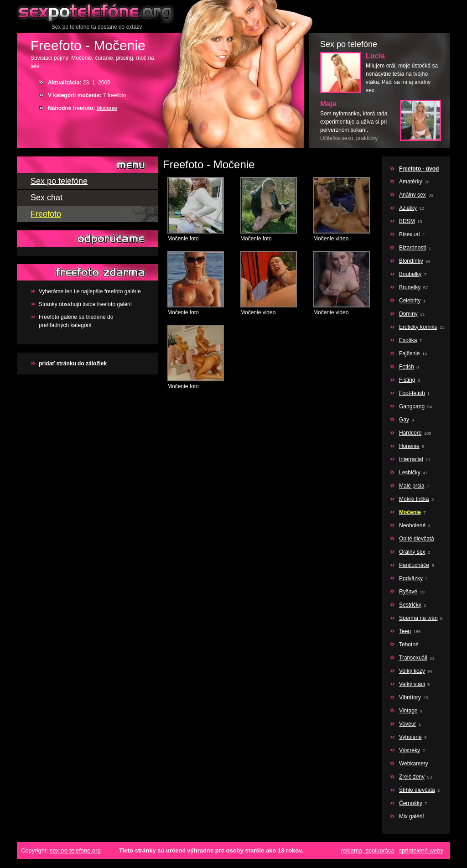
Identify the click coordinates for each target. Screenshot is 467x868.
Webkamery (414, 764)
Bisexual (409, 234)
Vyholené (410, 737)
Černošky (411, 803)
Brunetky (410, 287)
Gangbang (412, 406)
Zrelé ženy (412, 777)
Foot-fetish (412, 393)
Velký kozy (412, 671)
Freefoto (46, 214)
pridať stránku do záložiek (73, 364)
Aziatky (408, 208)
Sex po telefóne (97, 11)
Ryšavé (408, 592)
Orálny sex (412, 552)
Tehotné (409, 645)
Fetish (407, 367)
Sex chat (47, 198)
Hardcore (410, 433)
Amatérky (411, 182)
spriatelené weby (421, 850)
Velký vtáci (412, 684)
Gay (404, 420)
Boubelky (410, 274)
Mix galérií (412, 816)
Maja (328, 104)
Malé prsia (412, 486)
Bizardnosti (413, 248)
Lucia (375, 56)
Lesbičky (410, 473)
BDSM (407, 221)
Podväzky (411, 578)
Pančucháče (414, 565)
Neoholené (412, 525)
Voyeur (407, 724)
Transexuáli (413, 658)
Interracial (411, 459)
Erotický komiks (418, 327)
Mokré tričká (414, 499)
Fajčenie (409, 353)
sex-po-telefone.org (75, 850)
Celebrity (410, 301)
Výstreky (410, 750)
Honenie (409, 446)
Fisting (407, 380)
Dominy (408, 314)
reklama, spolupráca (368, 850)
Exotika (408, 340)
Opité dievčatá (417, 539)
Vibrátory (410, 697)
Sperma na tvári (418, 618)
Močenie (107, 108)
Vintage (408, 711)
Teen (405, 631)
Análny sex (413, 195)
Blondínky (411, 261)
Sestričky (410, 605)
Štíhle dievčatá (417, 790)
